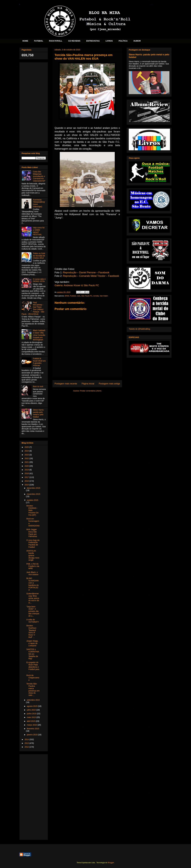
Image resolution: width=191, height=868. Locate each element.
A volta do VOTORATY (33, 621)
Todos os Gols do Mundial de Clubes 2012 (39, 256)
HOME (25, 41)
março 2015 (32, 725)
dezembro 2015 (33, 488)
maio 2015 (32, 717)
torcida (96, 296)
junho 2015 (32, 714)
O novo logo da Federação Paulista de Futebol (33, 544)
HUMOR (137, 41)
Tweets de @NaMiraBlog (139, 329)
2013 (27, 743)
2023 (27, 455)
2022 (27, 458)
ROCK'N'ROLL (56, 41)
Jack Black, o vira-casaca (32, 573)
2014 (27, 739)
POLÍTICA (123, 41)
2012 (27, 747)
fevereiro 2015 (33, 729)
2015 (27, 485)
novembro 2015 (33, 494)
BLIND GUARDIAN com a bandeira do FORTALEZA (32, 584)
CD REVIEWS (74, 41)
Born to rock (38, 386)
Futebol (73, 296)
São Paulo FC (87, 296)
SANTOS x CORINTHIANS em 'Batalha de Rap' (33, 654)
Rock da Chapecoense (33, 678)
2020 (27, 466)
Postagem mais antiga (109, 384)
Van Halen (104, 296)
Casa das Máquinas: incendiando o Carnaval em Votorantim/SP (39, 176)
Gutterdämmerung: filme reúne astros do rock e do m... (33, 598)
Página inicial (88, 384)
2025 (27, 447)
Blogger (111, 863)
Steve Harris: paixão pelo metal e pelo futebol (39, 413)
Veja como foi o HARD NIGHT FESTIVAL (39, 231)
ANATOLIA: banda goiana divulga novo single (33, 555)
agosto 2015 (32, 706)
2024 (27, 451)
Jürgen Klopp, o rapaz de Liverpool (32, 643)
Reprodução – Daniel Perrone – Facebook (86, 272)
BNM (67, 296)
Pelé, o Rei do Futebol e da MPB (33, 566)
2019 (27, 470)
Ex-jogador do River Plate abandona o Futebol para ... (33, 667)
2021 (27, 462)
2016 (27, 481)
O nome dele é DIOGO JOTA (39, 280)
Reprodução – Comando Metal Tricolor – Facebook (91, 276)
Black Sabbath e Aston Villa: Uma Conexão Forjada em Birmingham (39, 335)
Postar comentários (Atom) (91, 391)
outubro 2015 (32, 500)
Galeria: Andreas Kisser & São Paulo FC (77, 285)
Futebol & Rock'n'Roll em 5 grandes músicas (39, 362)
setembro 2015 (33, 700)
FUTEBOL (39, 41)
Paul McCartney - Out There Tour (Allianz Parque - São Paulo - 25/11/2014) (33, 308)
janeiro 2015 (32, 735)
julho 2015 (32, 710)
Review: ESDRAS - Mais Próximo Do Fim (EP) (32, 510)
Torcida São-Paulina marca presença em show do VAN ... (33, 690)
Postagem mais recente (66, 384)
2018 (27, 473)
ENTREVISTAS (93, 41)
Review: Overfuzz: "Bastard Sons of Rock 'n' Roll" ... (32, 631)
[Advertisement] (34, 105)
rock (79, 296)
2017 (27, 477)
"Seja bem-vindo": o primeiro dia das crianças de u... (33, 611)
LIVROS (109, 41)
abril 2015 (31, 721)
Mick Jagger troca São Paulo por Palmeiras (32, 533)
